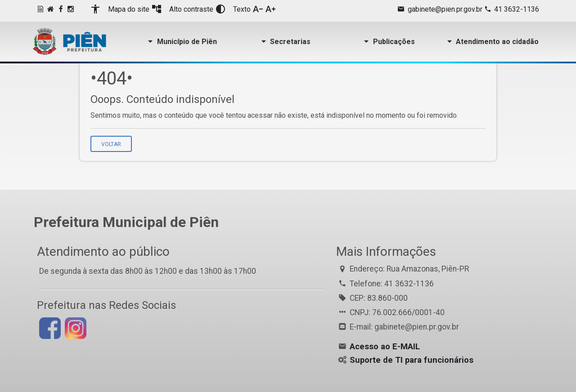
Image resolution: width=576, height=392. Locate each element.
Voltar (111, 144)
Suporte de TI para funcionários (412, 360)
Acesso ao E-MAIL (385, 347)
